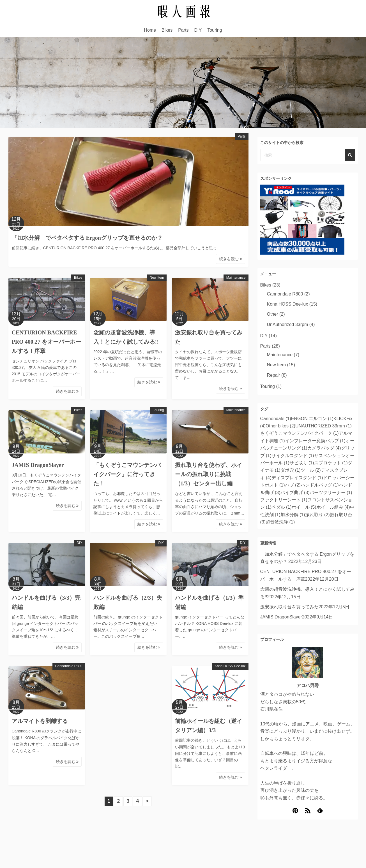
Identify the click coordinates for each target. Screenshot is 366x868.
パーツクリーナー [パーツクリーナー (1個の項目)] (331, 493)
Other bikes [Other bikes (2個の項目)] (280, 426)
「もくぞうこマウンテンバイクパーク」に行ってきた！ (127, 474)
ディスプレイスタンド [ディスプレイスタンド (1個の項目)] (297, 478)
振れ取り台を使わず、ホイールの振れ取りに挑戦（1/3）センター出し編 (209, 474)
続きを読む (231, 259)
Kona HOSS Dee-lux (230, 666)
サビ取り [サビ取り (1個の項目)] (302, 463)
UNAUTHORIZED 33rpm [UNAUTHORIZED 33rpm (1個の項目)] (324, 426)
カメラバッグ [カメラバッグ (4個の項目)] (324, 448)
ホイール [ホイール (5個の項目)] (304, 507)
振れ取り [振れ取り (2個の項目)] (317, 515)
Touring (215, 30)
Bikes (167, 30)
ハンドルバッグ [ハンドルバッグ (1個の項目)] (320, 485)
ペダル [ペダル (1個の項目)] (282, 507)
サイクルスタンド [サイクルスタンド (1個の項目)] (293, 456)
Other (273, 314)
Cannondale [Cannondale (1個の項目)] (276, 419)
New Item (157, 278)
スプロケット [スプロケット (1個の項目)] (331, 463)
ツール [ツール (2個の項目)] (311, 470)
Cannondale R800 (69, 666)
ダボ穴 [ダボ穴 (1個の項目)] (291, 470)
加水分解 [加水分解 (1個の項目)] (293, 515)
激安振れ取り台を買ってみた (289, 607)
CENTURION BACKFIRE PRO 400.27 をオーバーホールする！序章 (46, 342)
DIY (198, 30)
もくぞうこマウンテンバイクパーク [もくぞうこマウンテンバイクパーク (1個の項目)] (300, 433)
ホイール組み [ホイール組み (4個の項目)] (333, 507)
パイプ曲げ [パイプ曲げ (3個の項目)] (295, 493)
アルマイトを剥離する (40, 721)
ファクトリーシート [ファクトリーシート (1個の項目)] (284, 500)
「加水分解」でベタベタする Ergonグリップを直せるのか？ (88, 238)
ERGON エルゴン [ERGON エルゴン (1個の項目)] (312, 419)
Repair (274, 375)
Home (150, 30)
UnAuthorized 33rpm (288, 324)
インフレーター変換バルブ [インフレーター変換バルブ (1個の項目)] (315, 441)
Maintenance (236, 278)
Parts (183, 30)
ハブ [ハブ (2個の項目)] (293, 485)
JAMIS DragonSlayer (38, 465)
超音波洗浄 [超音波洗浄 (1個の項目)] (280, 522)
